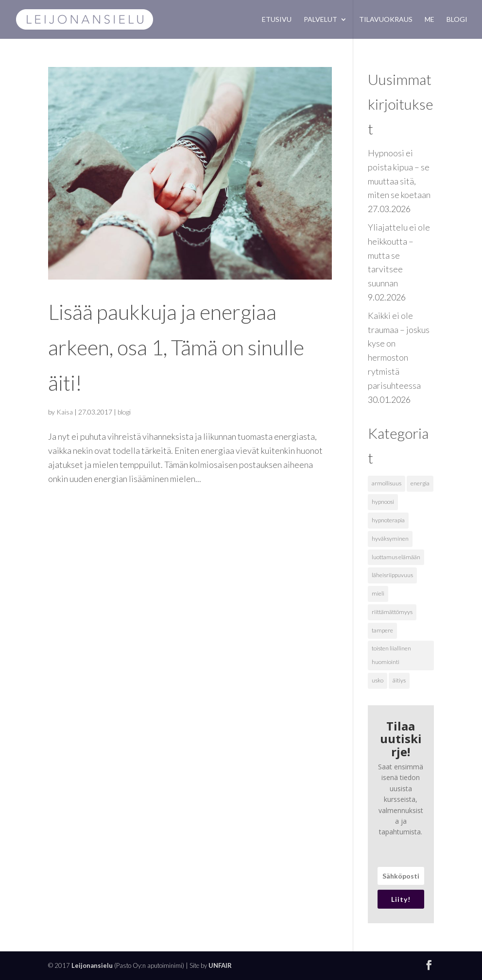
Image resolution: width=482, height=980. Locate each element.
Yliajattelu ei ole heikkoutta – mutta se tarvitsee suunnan (399, 255)
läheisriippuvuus (392, 575)
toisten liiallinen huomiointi (391, 655)
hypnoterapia (388, 520)
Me (430, 20)
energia (420, 483)
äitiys (399, 680)
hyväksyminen (390, 539)
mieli (378, 593)
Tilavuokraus (386, 20)
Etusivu (277, 20)
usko (378, 680)
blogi (124, 412)
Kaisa (65, 412)
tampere (382, 630)
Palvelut (320, 20)
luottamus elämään (396, 557)
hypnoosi (383, 502)
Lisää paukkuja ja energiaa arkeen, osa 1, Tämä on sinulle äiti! (176, 347)
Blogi (457, 20)
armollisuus (387, 483)
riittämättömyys (392, 612)
